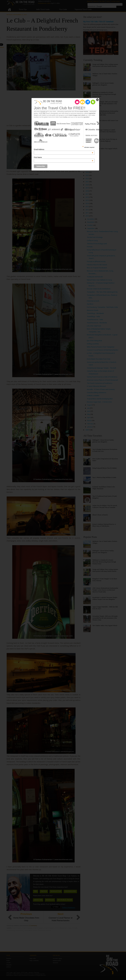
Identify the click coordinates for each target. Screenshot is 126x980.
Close (97, 100)
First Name (64, 157)
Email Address (64, 149)
